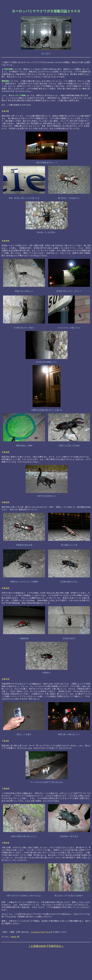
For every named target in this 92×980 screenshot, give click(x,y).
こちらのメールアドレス (41, 956)
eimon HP (15, 961)
